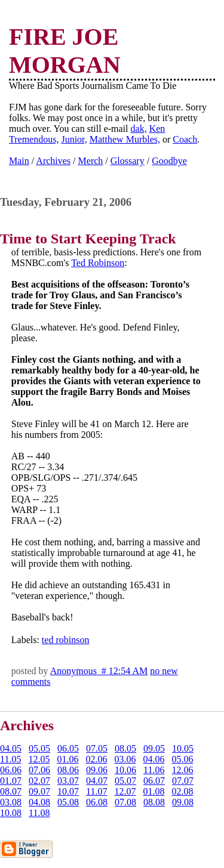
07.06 (39, 770)
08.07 (11, 791)
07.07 (183, 781)
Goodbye (169, 161)
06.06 (11, 770)
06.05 (68, 748)
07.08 (125, 802)
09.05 (154, 748)
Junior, (74, 139)
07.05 (97, 748)
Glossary (128, 161)
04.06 (154, 759)
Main (19, 161)
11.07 (96, 791)
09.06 (97, 770)
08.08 (154, 802)
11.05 (10, 759)
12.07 (125, 791)
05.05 (39, 748)
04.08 (39, 802)
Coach (185, 139)
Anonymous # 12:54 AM (99, 671)
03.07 (68, 781)
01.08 (154, 791)
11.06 (154, 770)
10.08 (11, 813)
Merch (91, 161)
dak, (139, 129)
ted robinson (66, 640)
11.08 (39, 813)
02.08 (182, 791)
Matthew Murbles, (125, 139)
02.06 (96, 759)
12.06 (182, 770)
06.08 (97, 802)
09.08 (183, 802)
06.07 (154, 781)
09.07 (39, 791)
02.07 (39, 781)
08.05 (125, 748)
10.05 (183, 748)
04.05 (11, 748)
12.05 (39, 759)
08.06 (68, 770)
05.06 (182, 759)
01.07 (11, 781)
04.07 (97, 781)
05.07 (125, 781)
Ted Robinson (98, 263)
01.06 (67, 759)
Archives (53, 161)
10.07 (68, 791)
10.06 (125, 770)
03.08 (11, 802)
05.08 (68, 802)
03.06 (125, 759)
